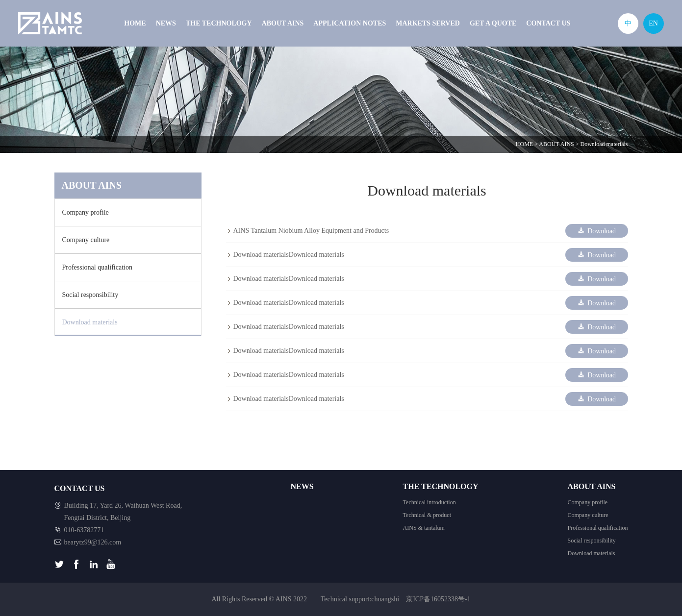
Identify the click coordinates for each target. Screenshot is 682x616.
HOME (135, 23)
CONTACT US (548, 23)
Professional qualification (97, 267)
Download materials (604, 144)
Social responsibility (90, 295)
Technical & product (427, 515)
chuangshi (385, 599)
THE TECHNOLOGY (219, 23)
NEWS (166, 23)
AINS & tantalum (424, 528)
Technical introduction (429, 502)
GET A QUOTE (493, 23)
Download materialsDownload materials (289, 255)
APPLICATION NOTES (350, 23)
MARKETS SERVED (428, 23)
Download (596, 231)
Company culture (86, 240)
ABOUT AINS (283, 23)
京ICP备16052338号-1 (438, 599)
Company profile (86, 212)
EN (653, 23)
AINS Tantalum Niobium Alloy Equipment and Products (311, 231)
